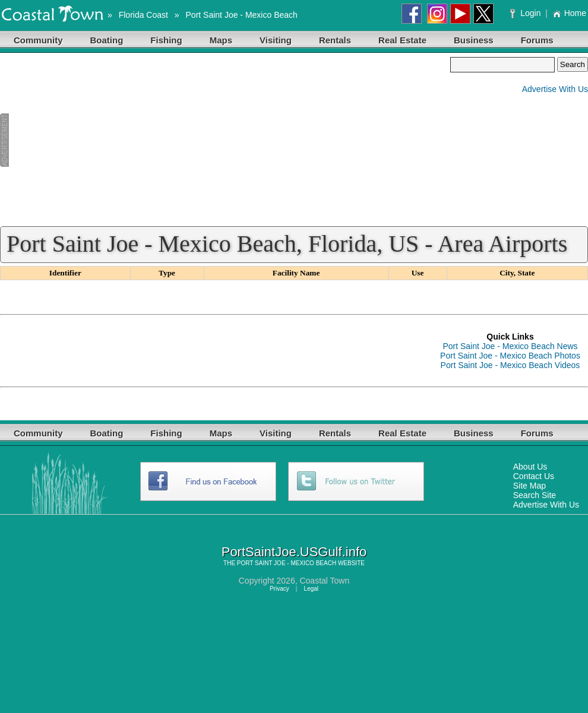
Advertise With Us (555, 89)
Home (569, 13)
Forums (537, 40)
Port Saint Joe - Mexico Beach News (510, 346)
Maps (221, 40)
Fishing (166, 40)
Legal (311, 589)
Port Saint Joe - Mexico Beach (242, 15)
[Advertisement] (225, 140)
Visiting (276, 40)
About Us (530, 467)
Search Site (535, 495)
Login (527, 13)
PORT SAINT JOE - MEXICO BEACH (287, 563)
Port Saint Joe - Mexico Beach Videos (510, 365)
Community (38, 40)
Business (474, 40)
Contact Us (534, 476)
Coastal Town (324, 581)
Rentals (335, 40)
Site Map (529, 486)
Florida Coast (143, 15)
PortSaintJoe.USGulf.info (294, 552)
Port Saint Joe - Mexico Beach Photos (510, 356)
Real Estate (402, 40)
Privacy (279, 589)
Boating (107, 40)
